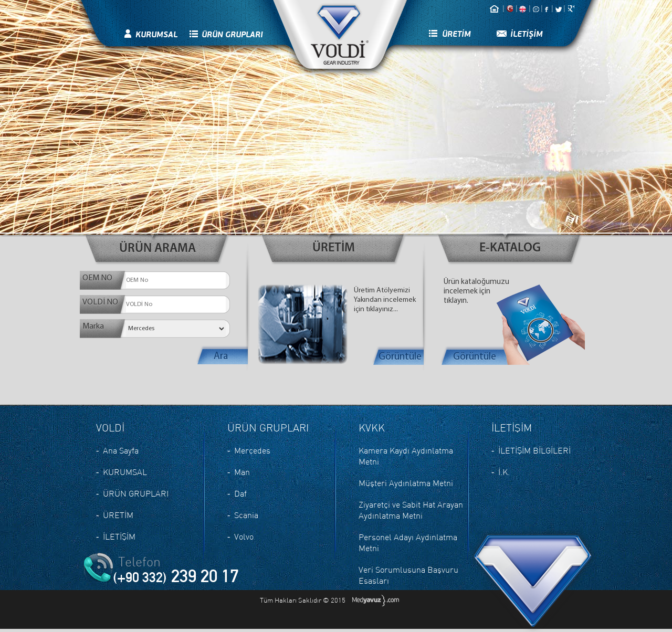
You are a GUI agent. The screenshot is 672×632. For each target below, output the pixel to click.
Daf (240, 493)
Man (242, 472)
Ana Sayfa (121, 450)
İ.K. (504, 472)
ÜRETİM (456, 34)
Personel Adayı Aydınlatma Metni (408, 543)
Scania (246, 515)
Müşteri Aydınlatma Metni (406, 483)
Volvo (244, 536)
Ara (221, 357)
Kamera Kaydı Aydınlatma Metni (406, 456)
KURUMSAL (156, 34)
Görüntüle (400, 357)
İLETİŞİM (527, 34)
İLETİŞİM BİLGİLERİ (534, 450)
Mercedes (252, 450)
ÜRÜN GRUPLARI (232, 34)
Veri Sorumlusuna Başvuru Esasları (408, 575)
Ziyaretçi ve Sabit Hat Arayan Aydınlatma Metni (411, 510)
